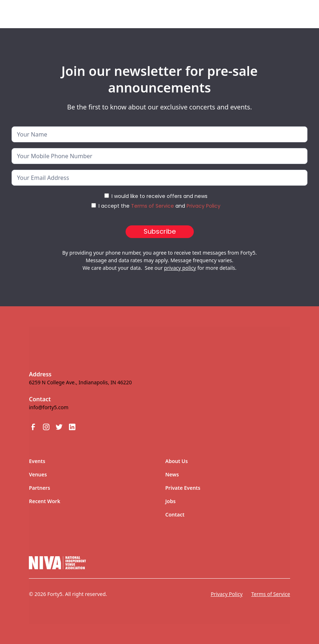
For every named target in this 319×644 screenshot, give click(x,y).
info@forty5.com (49, 407)
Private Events (183, 488)
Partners (40, 488)
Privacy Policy (204, 206)
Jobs (171, 501)
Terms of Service (152, 206)
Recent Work (45, 501)
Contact (175, 515)
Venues (38, 474)
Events (37, 461)
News (172, 474)
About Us (176, 461)
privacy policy (180, 268)
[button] (292, 14)
